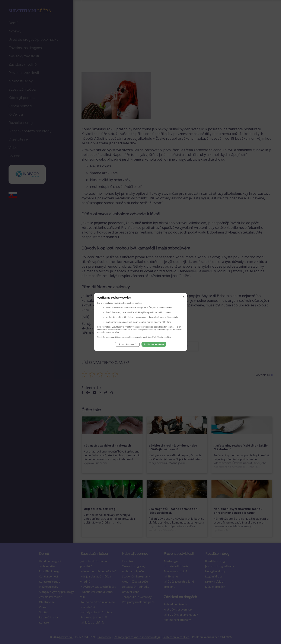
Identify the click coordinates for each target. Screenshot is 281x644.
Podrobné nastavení (127, 345)
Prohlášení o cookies (162, 337)
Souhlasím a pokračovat (154, 345)
